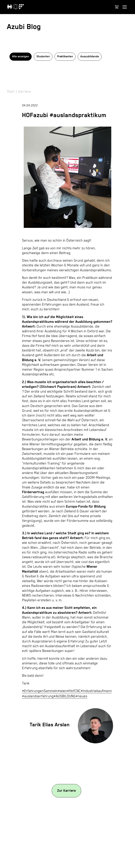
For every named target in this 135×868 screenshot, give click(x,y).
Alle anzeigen (21, 57)
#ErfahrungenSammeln (40, 691)
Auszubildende (90, 57)
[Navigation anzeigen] (125, 7)
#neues (81, 696)
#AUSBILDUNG (65, 696)
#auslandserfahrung (38, 696)
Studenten (43, 57)
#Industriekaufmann (96, 691)
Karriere (25, 92)
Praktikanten (65, 57)
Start (11, 92)
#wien (62, 691)
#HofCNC (74, 691)
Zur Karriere (66, 791)
